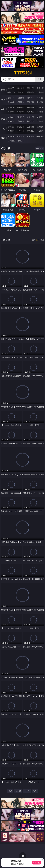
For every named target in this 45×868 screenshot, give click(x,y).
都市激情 (11, 127)
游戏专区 (40, 88)
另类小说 (21, 131)
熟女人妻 (11, 102)
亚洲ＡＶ (11, 98)
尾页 (35, 791)
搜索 (39, 79)
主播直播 (30, 102)
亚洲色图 (21, 117)
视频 (3, 100)
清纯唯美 (21, 121)
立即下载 (36, 863)
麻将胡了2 (11, 92)
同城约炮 (11, 137)
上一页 (18, 791)
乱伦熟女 (30, 112)
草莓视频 (30, 137)
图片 (3, 119)
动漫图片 (40, 117)
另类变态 (40, 112)
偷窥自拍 (11, 117)
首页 (10, 791)
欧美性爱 (40, 107)
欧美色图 (30, 117)
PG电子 (11, 88)
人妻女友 (30, 127)
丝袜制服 (21, 102)
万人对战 (30, 88)
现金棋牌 (30, 92)
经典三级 (21, 112)
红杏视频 (11, 141)
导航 (3, 138)
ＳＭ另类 (40, 102)
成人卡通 (30, 107)
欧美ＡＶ (30, 98)
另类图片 (40, 121)
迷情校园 (11, 131)
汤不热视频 (40, 137)
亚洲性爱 (11, 107)
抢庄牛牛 (40, 92)
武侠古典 (40, 127)
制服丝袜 (11, 112)
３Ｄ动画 (40, 98)
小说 (3, 129)
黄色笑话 (30, 131)
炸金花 (21, 92)
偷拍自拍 (21, 107)
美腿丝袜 (11, 121)
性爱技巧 (40, 131)
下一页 (27, 791)
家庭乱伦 (21, 127)
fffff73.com (23, 73)
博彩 (3, 90)
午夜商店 (21, 137)
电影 (3, 109)
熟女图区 (30, 121)
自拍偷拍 (21, 98)
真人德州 (21, 88)
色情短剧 (21, 141)
